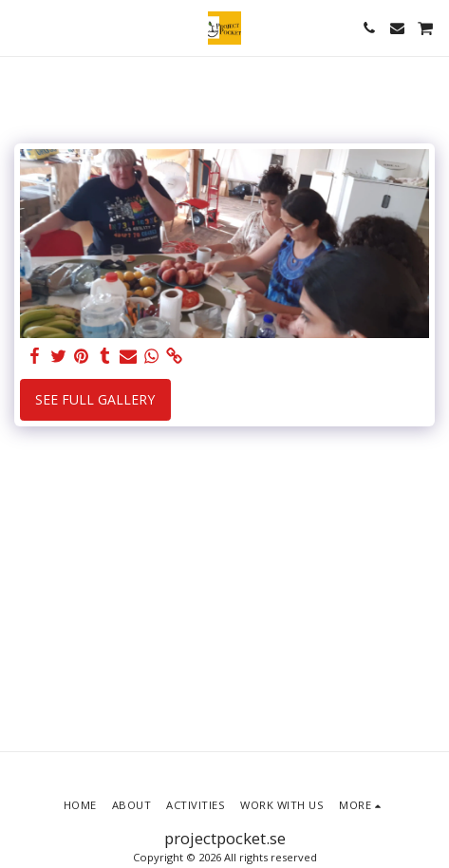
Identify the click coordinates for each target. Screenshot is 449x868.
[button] (21, 27)
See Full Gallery (95, 399)
